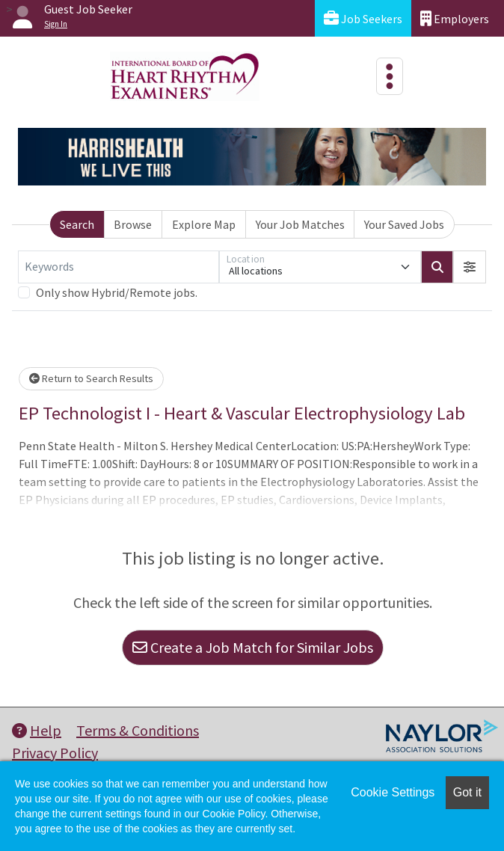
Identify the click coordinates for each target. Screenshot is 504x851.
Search (77, 224)
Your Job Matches (300, 224)
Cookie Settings (393, 792)
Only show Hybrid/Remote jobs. (117, 292)
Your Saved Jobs (404, 224)
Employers (455, 18)
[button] (470, 267)
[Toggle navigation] (390, 76)
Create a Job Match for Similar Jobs (253, 647)
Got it (467, 792)
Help (37, 730)
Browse (133, 224)
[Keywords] (119, 267)
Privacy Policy (55, 753)
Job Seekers (363, 18)
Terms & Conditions (138, 730)
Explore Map (204, 224)
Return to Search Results (91, 378)
